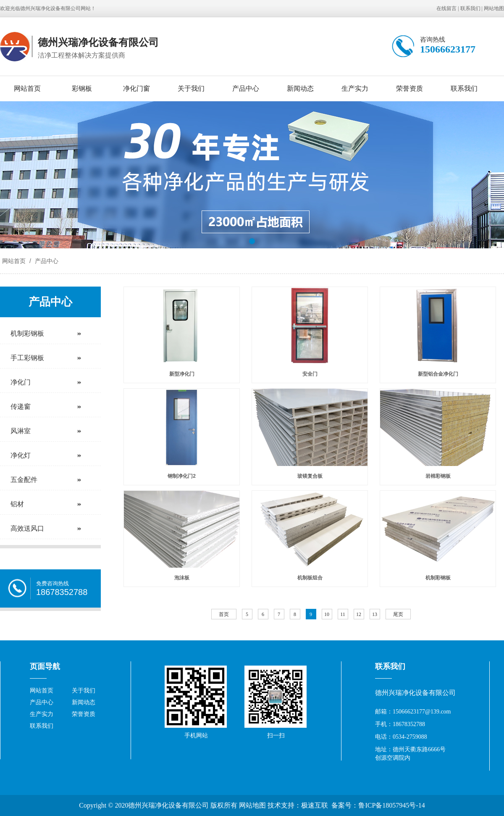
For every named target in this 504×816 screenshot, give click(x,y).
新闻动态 (300, 88)
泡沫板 (182, 578)
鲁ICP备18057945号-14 (391, 805)
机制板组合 (310, 578)
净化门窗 (136, 88)
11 (343, 614)
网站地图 (494, 8)
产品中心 (246, 88)
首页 (224, 614)
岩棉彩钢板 (438, 476)
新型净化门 (182, 374)
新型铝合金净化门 (438, 374)
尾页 (398, 614)
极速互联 (315, 805)
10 (327, 614)
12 (359, 614)
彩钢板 (82, 88)
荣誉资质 (409, 88)
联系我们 (470, 8)
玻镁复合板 (310, 476)
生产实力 (355, 88)
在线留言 (446, 8)
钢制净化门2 (182, 476)
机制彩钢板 (438, 578)
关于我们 (191, 88)
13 (375, 614)
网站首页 (27, 88)
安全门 (310, 374)
